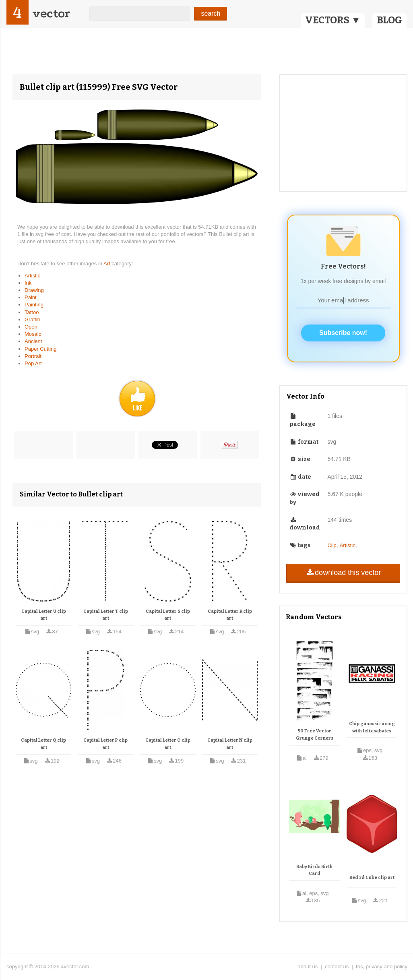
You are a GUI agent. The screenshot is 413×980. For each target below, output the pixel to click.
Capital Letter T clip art (106, 615)
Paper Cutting (41, 349)
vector (51, 13)
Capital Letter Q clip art (43, 744)
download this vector (343, 573)
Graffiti (32, 319)
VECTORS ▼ (333, 20)
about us (308, 967)
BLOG (389, 20)
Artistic (32, 276)
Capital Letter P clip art (105, 744)
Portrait (33, 356)
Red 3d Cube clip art (372, 878)
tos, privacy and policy (382, 967)
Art (107, 264)
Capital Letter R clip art (230, 615)
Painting (34, 305)
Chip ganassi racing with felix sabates (372, 727)
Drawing (34, 290)
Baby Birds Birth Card (314, 870)
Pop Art (33, 363)
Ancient (33, 341)
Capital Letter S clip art (168, 615)
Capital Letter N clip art (230, 744)
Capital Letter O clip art (168, 744)
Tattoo (32, 312)
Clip (332, 545)
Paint (31, 297)
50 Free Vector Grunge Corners (315, 735)
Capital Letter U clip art (44, 615)
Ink (28, 283)
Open (31, 327)
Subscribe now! (343, 333)
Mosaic (33, 334)
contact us (337, 967)
